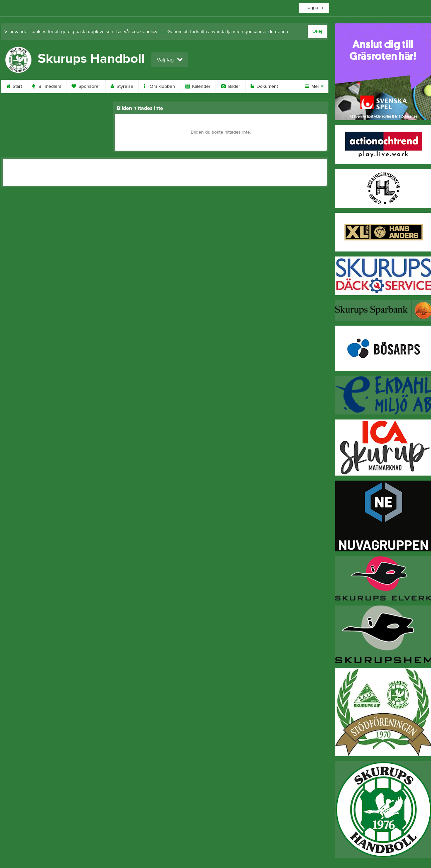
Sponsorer (86, 86)
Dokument (264, 86)
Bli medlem (47, 86)
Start (14, 86)
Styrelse (122, 86)
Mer (314, 86)
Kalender (198, 86)
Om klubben (159, 86)
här (162, 32)
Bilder (231, 86)
